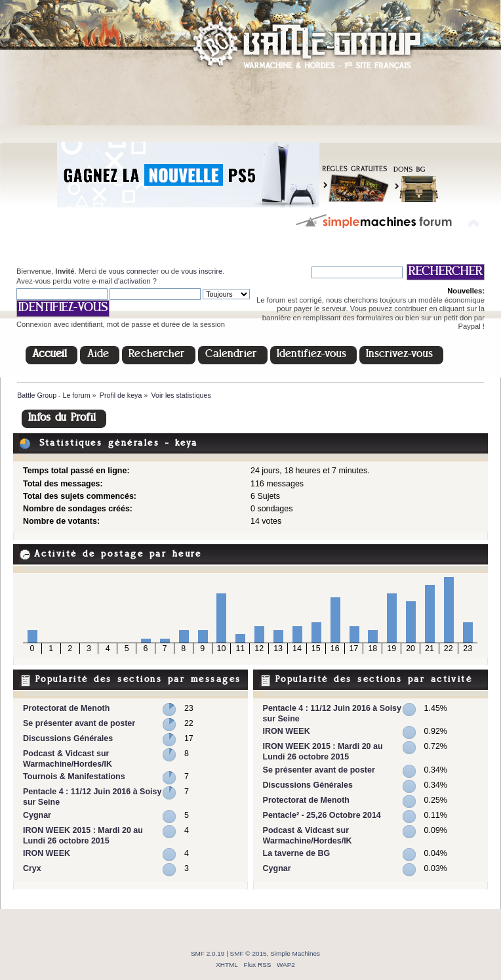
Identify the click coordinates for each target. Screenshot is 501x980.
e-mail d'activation (121, 281)
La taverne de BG (297, 853)
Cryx (32, 868)
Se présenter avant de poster (79, 723)
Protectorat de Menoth (66, 708)
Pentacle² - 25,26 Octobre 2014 (322, 815)
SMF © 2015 (249, 953)
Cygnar (37, 815)
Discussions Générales (68, 738)
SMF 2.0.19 (208, 953)
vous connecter (134, 271)
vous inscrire (202, 271)
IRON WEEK (47, 853)
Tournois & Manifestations (74, 777)
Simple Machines (295, 953)
